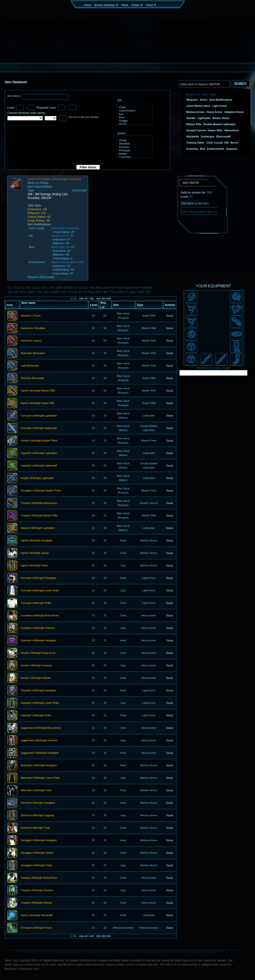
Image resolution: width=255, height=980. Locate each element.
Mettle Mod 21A (60, 247)
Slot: (120, 100)
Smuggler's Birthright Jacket (37, 853)
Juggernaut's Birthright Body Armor (41, 728)
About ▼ (151, 5)
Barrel (234, 143)
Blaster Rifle (194, 124)
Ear (134, 114)
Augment (232, 149)
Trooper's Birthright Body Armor (39, 878)
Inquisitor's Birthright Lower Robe (40, 703)
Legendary (134, 157)
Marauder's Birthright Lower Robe (40, 778)
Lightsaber (204, 118)
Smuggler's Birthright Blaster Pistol (41, 491)
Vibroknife (193, 136)
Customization (134, 111)
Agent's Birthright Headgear (37, 541)
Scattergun (208, 136)
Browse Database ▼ (106, 5)
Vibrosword (231, 130)
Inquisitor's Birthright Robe (36, 716)
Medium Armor (195, 112)
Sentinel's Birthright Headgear (38, 803)
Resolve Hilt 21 (60, 236)
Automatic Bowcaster (33, 353)
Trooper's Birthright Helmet (36, 903)
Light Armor (220, 106)
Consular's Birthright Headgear (38, 578)
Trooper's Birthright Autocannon (39, 503)
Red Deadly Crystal (62, 228)
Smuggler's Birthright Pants (36, 865)
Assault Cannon (196, 130)
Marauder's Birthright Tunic (36, 791)
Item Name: (14, 96)
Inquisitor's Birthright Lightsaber (39, 453)
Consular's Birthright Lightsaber (39, 416)
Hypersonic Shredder (33, 328)
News (125, 5)
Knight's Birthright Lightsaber (37, 478)
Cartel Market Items (198, 106)
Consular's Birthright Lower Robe (40, 591)
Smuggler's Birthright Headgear (39, 840)
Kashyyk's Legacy (31, 341)
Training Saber (195, 143)
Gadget (134, 121)
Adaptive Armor (234, 112)
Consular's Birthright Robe (36, 603)
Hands (134, 124)
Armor (204, 100)
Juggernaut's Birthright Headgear (40, 753)
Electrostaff (223, 136)
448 (91, 299)
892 (98, 299)
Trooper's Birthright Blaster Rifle (39, 516)
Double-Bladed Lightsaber (219, 124)
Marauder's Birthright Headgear (39, 766)
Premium (134, 147)
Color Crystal (214, 143)
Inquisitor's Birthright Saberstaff (39, 466)
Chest (134, 107)
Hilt (227, 143)
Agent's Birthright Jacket (35, 553)
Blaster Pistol (221, 118)
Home (88, 5)
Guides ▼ (137, 5)
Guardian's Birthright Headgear (39, 641)
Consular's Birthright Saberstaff (39, 428)
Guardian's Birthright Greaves (38, 628)
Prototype (134, 151)
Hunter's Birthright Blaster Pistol (39, 441)
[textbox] (204, 84)
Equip (170, 316)
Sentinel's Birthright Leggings (38, 815)
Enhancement (216, 149)
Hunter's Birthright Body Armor (38, 653)
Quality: (121, 133)
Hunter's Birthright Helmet (36, 678)
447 (86, 299)
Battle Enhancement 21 (65, 262)
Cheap (134, 140)
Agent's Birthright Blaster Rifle (38, 391)
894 (109, 299)
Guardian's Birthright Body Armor (40, 616)
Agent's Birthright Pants (34, 566)
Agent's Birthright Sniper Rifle (38, 403)
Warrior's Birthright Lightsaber (38, 528)
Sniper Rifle (215, 130)
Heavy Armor (214, 112)
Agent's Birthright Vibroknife (37, 915)
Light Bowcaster (30, 366)
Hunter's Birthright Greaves (36, 666)
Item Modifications (221, 100)
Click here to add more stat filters (84, 117)
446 (81, 299)
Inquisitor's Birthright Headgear (39, 691)
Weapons (192, 100)
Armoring (192, 149)
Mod (203, 149)
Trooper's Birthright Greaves (37, 890)
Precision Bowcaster (33, 378)
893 (104, 299)
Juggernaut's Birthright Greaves (39, 741)
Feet (134, 118)
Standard (134, 144)
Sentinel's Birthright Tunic (35, 828)
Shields (191, 118)
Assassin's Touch (31, 316)
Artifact (134, 154)
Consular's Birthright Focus (36, 928)
